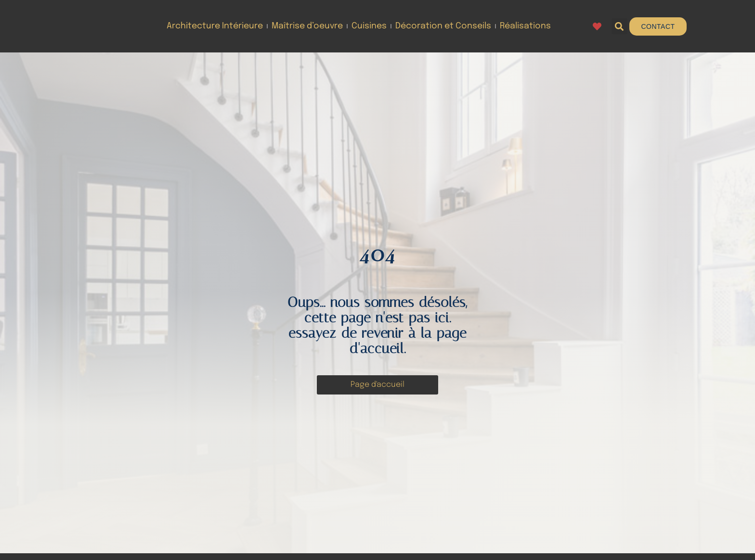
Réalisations (525, 26)
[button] (619, 26)
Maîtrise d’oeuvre (307, 26)
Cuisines (369, 26)
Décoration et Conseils (443, 26)
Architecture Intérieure (215, 26)
